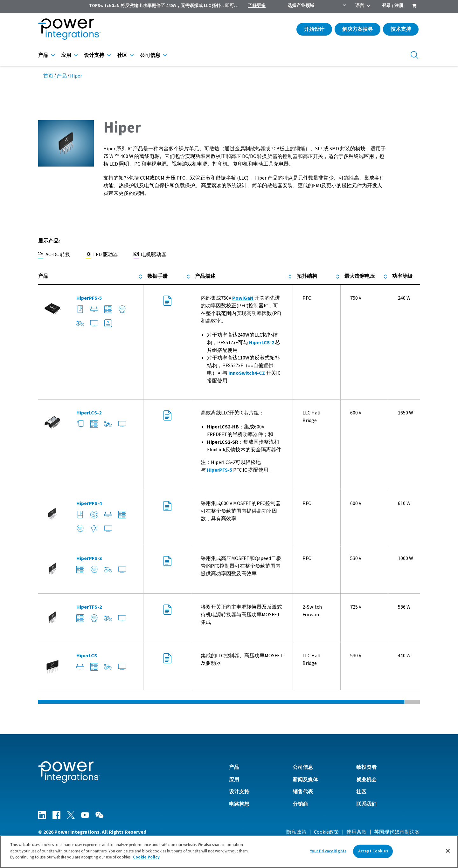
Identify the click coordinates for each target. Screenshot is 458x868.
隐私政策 (296, 832)
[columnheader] (91, 277)
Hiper (76, 76)
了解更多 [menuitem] (257, 6)
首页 (48, 76)
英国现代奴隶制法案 (397, 832)
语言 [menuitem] (360, 6)
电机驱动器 (150, 255)
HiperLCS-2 (262, 343)
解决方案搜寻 (357, 29)
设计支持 (94, 55)
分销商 (300, 804)
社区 (122, 55)
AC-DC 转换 (54, 255)
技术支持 (401, 29)
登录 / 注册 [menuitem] (393, 6)
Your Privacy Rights (328, 851)
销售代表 (303, 792)
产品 (43, 55)
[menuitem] (414, 6)
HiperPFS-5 (89, 298)
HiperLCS (87, 656)
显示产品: (49, 241)
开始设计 (314, 29)
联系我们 (366, 804)
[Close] (448, 851)
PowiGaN (243, 298)
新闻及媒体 (305, 780)
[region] (229, 852)
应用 (66, 55)
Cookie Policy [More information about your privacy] (146, 857)
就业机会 (366, 780)
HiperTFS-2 (89, 607)
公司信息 (150, 55)
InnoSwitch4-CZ (247, 373)
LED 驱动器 (102, 255)
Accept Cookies (373, 851)
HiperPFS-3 (89, 558)
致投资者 (366, 767)
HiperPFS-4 (89, 503)
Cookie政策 (326, 832)
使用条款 (357, 832)
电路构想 (239, 804)
